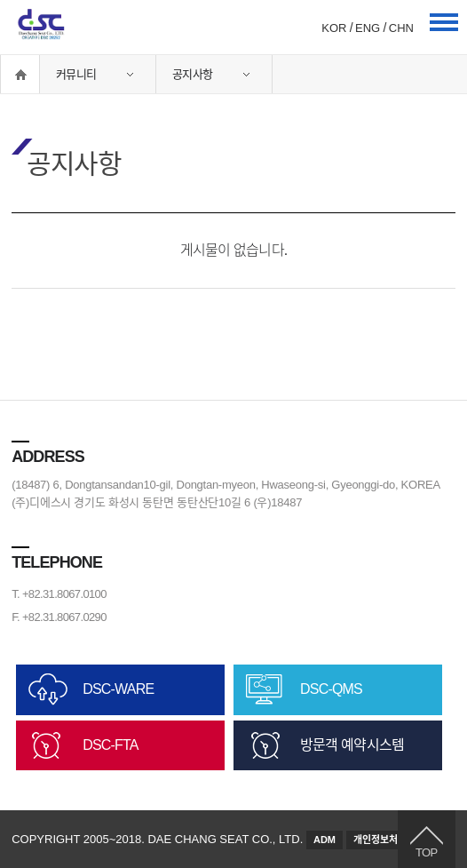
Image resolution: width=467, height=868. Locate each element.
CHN (401, 28)
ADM (325, 840)
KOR (334, 28)
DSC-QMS (331, 689)
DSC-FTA (111, 745)
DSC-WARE (118, 689)
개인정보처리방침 (389, 840)
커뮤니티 (76, 74)
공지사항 (192, 74)
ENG (368, 28)
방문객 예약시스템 (352, 745)
